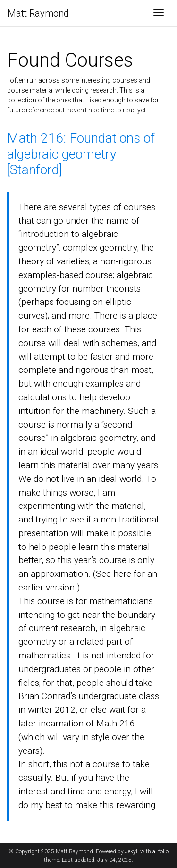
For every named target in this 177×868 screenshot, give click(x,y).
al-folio (160, 851)
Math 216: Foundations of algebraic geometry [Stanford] (81, 154)
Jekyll (132, 851)
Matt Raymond (38, 13)
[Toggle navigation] (159, 13)
